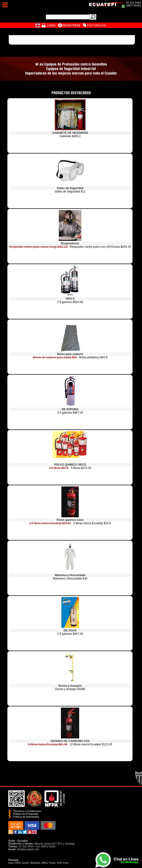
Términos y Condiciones (27, 811)
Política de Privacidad (26, 814)
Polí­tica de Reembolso (26, 817)
